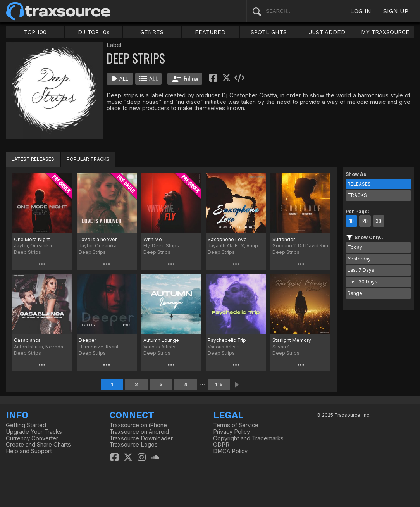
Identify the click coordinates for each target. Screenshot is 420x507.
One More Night (32, 239)
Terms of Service (236, 425)
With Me (153, 239)
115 (219, 384)
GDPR (221, 445)
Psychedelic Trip (227, 340)
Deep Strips (28, 252)
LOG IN (361, 11)
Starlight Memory (292, 340)
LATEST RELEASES (33, 159)
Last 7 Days (361, 270)
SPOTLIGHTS (269, 32)
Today (355, 247)
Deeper (87, 340)
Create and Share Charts (38, 445)
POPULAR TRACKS (88, 159)
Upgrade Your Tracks (34, 432)
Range (355, 293)
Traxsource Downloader (141, 438)
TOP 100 (35, 32)
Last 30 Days (362, 282)
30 (379, 221)
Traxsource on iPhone (138, 425)
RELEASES (359, 184)
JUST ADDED (327, 32)
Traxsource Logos (133, 445)
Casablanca (27, 340)
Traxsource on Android (139, 432)
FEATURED (210, 32)
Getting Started (26, 425)
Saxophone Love (227, 239)
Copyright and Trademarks (248, 438)
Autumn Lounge (161, 340)
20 (365, 221)
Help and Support (29, 451)
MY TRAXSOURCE (385, 32)
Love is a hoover (98, 239)
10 (351, 221)
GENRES (152, 32)
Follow (185, 79)
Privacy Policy (232, 432)
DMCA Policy (230, 451)
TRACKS (357, 195)
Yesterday (359, 259)
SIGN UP (396, 11)
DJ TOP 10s (94, 32)
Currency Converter (32, 438)
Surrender (284, 239)
